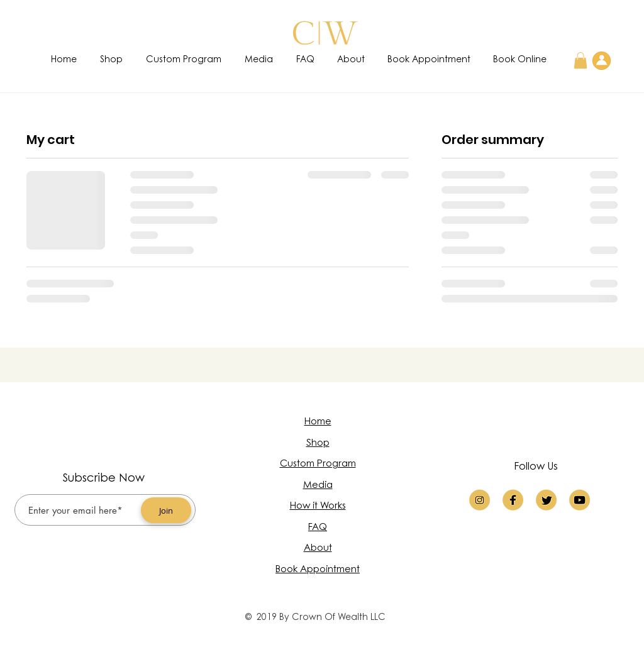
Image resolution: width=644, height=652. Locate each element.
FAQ (318, 528)
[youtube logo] (580, 500)
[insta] (480, 500)
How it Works (318, 506)
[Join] (166, 510)
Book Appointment (318, 570)
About (318, 549)
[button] (580, 60)
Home (318, 422)
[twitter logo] (546, 500)
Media (318, 486)
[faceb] (513, 500)
